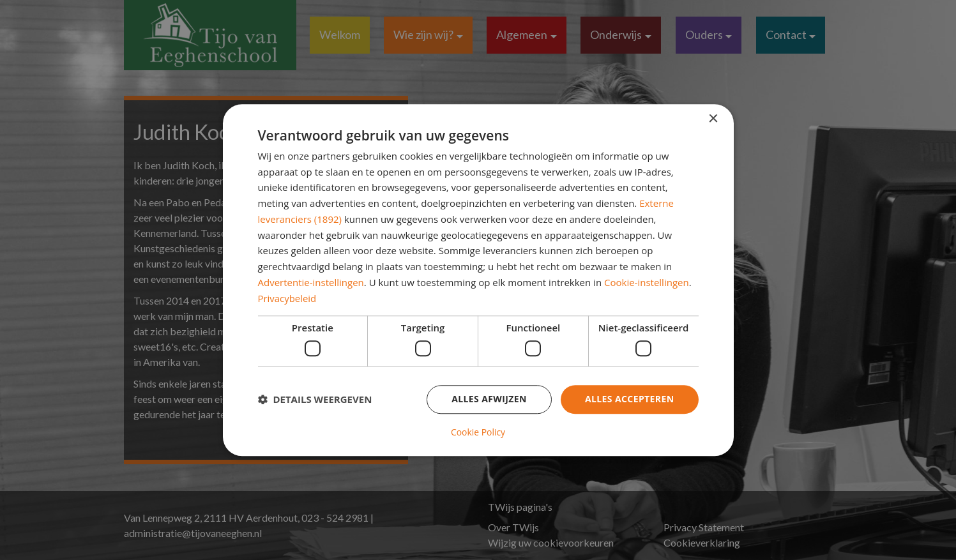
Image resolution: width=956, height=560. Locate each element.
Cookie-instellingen (647, 282)
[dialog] (478, 280)
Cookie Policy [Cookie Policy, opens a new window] (478, 432)
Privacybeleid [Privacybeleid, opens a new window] (287, 298)
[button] (315, 400)
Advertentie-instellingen (311, 282)
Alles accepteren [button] (630, 399)
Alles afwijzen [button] (489, 399)
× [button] (713, 119)
